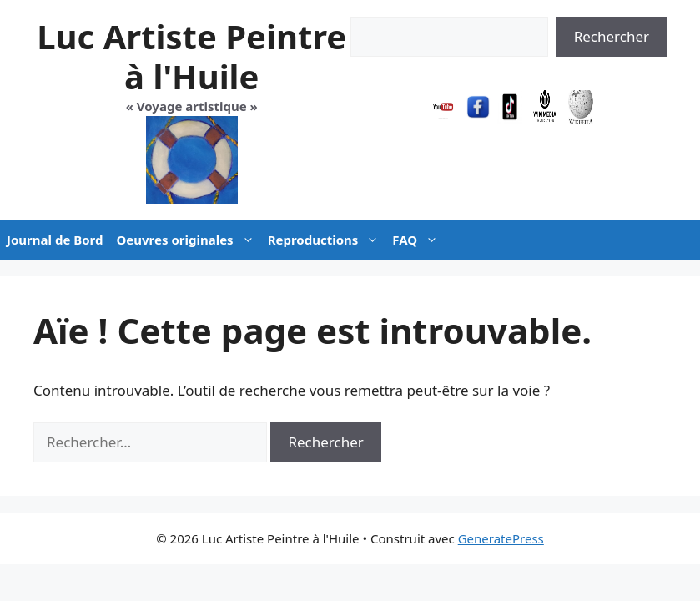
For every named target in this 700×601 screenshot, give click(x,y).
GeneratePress (501, 538)
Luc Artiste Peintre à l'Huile (191, 56)
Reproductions (327, 240)
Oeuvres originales (188, 240)
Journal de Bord (55, 240)
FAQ (418, 240)
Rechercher (612, 36)
